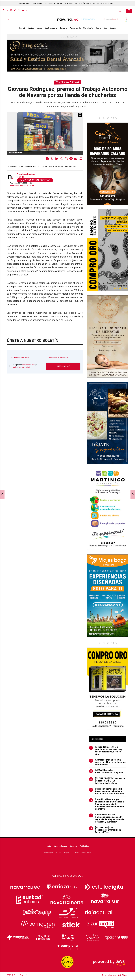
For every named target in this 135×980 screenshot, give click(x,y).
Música (31, 29)
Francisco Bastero (26, 176)
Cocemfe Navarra (32, 168)
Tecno (98, 29)
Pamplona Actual (68, 83)
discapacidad (71, 168)
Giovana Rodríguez (15, 168)
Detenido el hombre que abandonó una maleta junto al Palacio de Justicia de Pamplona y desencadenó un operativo (107, 806)
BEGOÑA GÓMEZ (85, 3)
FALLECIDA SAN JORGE (69, 3)
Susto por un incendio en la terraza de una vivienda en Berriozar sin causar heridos (106, 793)
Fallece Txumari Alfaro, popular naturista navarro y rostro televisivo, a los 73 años (106, 752)
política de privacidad (22, 369)
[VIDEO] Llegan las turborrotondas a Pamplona (106, 773)
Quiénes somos (60, 847)
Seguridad (68, 854)
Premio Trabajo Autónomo (52, 168)
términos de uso (28, 366)
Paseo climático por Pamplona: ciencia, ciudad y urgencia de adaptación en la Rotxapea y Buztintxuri (106, 820)
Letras (39, 29)
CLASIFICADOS (39, 3)
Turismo (64, 29)
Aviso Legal (48, 854)
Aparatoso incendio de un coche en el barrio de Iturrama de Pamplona (107, 764)
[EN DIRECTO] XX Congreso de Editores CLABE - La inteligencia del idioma (107, 782)
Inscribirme (63, 368)
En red (22, 29)
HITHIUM (96, 3)
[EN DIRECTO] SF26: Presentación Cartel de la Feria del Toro (105, 831)
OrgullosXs (88, 29)
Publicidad (84, 847)
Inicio (48, 847)
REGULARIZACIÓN (52, 3)
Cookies (58, 854)
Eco (105, 29)
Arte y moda (75, 29)
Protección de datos (83, 854)
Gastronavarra (51, 29)
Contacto (73, 847)
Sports (113, 29)
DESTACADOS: (25, 3)
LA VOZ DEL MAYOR (108, 3)
